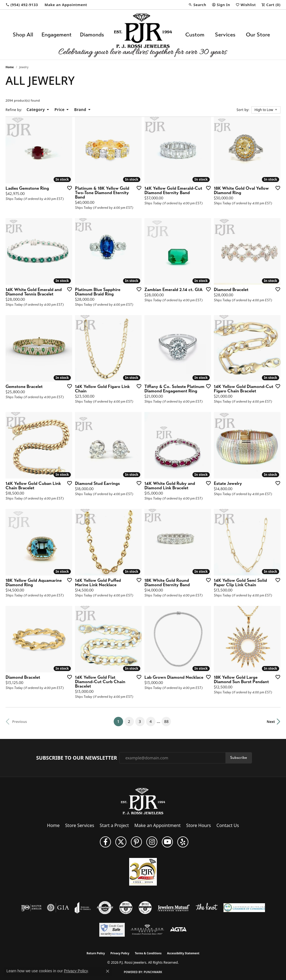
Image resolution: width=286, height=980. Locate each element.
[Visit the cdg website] (126, 908)
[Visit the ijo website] (31, 908)
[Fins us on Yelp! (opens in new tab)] (183, 842)
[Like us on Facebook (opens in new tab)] (105, 842)
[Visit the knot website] (207, 908)
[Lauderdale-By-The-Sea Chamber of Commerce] (244, 908)
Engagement (57, 35)
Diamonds (92, 35)
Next (271, 722)
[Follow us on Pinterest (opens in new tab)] (136, 842)
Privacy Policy (120, 953)
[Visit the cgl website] (145, 908)
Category (36, 109)
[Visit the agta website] (178, 930)
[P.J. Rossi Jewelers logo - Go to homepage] (143, 35)
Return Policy (96, 953)
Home (10, 67)
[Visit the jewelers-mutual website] (174, 908)
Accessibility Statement (183, 953)
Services (225, 35)
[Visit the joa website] (83, 908)
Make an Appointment (158, 825)
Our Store (258, 35)
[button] (197, 5)
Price (59, 109)
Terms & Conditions (148, 953)
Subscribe (239, 758)
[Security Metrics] (112, 930)
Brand (80, 109)
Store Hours (198, 825)
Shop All (23, 35)
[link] (22, 5)
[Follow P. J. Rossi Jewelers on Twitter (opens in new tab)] (121, 842)
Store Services (80, 825)
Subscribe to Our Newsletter (77, 758)
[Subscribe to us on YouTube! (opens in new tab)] (167, 842)
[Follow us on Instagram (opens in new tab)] (152, 842)
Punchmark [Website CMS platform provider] (153, 972)
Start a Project (114, 825)
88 (166, 721)
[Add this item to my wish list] (68, 188)
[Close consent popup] (108, 971)
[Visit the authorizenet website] (105, 908)
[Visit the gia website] (58, 908)
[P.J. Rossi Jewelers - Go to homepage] (143, 801)
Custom (195, 35)
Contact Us (228, 825)
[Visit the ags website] (147, 930)
